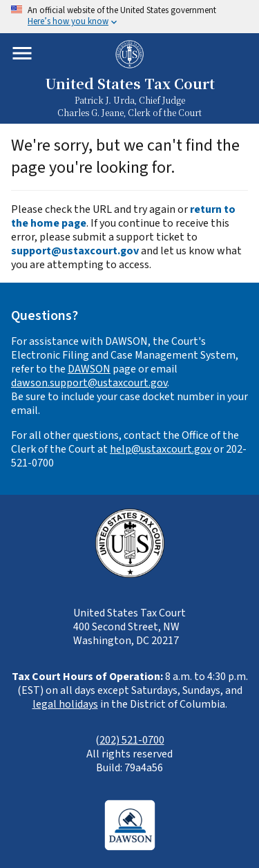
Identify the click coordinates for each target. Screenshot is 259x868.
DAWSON (89, 369)
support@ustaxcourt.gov (75, 251)
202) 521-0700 (132, 740)
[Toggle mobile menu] (22, 53)
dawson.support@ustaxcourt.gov (89, 383)
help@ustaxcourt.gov (161, 449)
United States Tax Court (130, 83)
